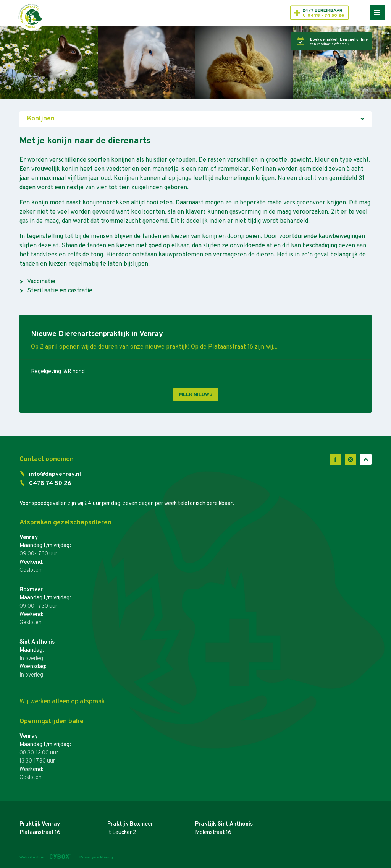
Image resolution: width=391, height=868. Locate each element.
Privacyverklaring (96, 857)
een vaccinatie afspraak (339, 42)
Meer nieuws (196, 395)
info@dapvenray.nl (55, 474)
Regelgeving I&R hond (58, 372)
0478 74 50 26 (50, 483)
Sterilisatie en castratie (60, 291)
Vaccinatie (41, 282)
